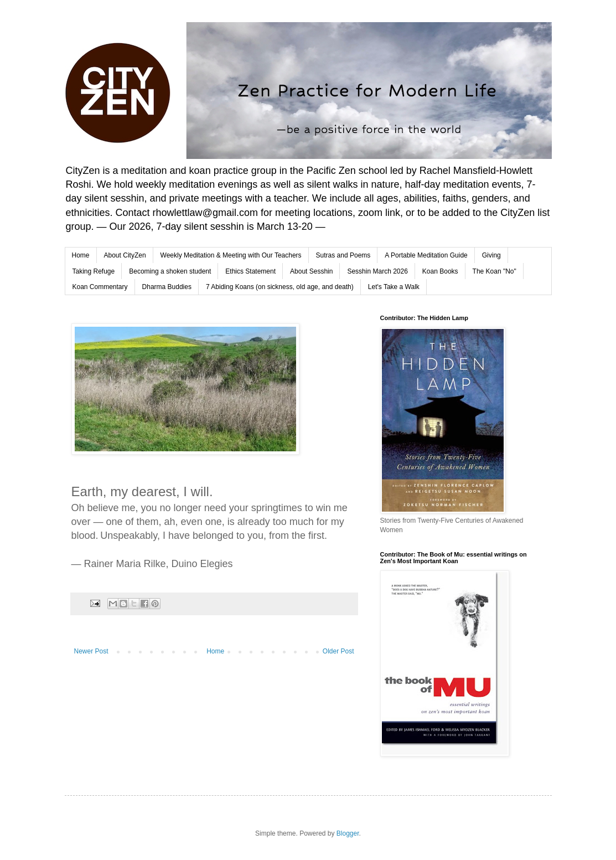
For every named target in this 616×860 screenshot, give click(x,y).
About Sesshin (311, 271)
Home (81, 255)
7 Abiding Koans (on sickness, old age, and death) (280, 287)
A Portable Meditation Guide (426, 255)
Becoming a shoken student (170, 271)
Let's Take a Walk (394, 287)
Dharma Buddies (167, 287)
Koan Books (440, 271)
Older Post (338, 651)
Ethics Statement (250, 271)
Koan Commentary (100, 287)
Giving (491, 255)
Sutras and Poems (343, 255)
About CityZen (125, 255)
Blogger (348, 833)
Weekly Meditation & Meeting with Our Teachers (231, 255)
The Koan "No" (495, 271)
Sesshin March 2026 (377, 271)
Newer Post (91, 651)
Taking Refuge (94, 271)
